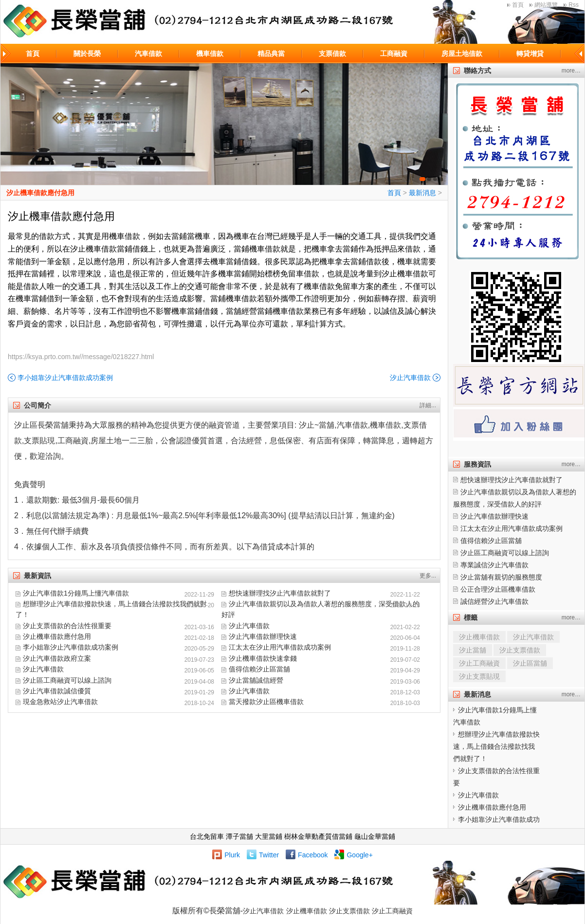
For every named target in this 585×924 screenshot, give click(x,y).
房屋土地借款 (462, 54)
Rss (574, 5)
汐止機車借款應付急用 (40, 193)
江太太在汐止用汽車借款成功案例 (280, 647)
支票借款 (332, 54)
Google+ (359, 855)
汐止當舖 (473, 650)
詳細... (428, 405)
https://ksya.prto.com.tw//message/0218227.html (81, 357)
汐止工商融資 (479, 663)
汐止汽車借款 (410, 378)
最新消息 (422, 193)
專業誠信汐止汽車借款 (494, 565)
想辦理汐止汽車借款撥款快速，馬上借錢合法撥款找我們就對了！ (496, 746)
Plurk (232, 855)
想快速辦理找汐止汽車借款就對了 (280, 593)
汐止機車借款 (479, 637)
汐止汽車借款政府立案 (57, 658)
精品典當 (271, 54)
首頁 (518, 5)
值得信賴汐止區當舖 (259, 669)
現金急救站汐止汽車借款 (60, 702)
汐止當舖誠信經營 (256, 680)
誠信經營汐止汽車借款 (494, 601)
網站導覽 (546, 5)
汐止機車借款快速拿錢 (263, 658)
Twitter (269, 855)
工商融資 (394, 54)
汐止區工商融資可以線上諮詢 (67, 680)
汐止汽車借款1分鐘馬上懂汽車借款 (76, 593)
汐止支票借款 (520, 650)
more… (571, 71)
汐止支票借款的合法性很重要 (67, 626)
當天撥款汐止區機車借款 (266, 702)
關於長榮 (87, 54)
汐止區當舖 (530, 663)
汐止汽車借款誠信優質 (57, 691)
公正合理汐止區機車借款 (498, 589)
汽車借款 (148, 54)
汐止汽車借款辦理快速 (263, 636)
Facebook (313, 855)
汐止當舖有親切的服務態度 (501, 577)
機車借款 (210, 54)
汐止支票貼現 (479, 676)
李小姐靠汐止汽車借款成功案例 (65, 378)
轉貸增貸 (530, 54)
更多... (428, 576)
